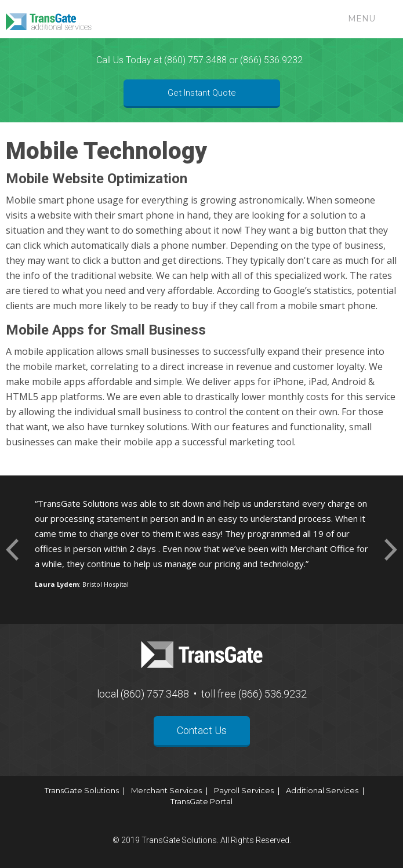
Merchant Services (166, 790)
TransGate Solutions (82, 790)
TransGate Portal (201, 801)
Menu (362, 19)
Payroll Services (244, 790)
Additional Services (322, 790)
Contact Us (202, 730)
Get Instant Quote (202, 93)
